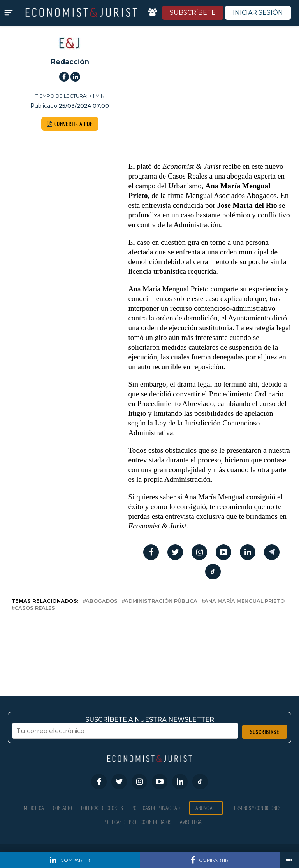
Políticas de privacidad (156, 808)
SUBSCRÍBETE (193, 13)
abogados (102, 601)
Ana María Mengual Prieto (244, 601)
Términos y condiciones (256, 808)
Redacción (70, 62)
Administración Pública (161, 601)
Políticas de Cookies (102, 808)
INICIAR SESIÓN (258, 13)
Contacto (62, 808)
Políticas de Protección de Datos (137, 822)
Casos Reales (35, 608)
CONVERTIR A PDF (70, 124)
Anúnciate (206, 808)
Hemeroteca (31, 808)
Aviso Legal (192, 822)
